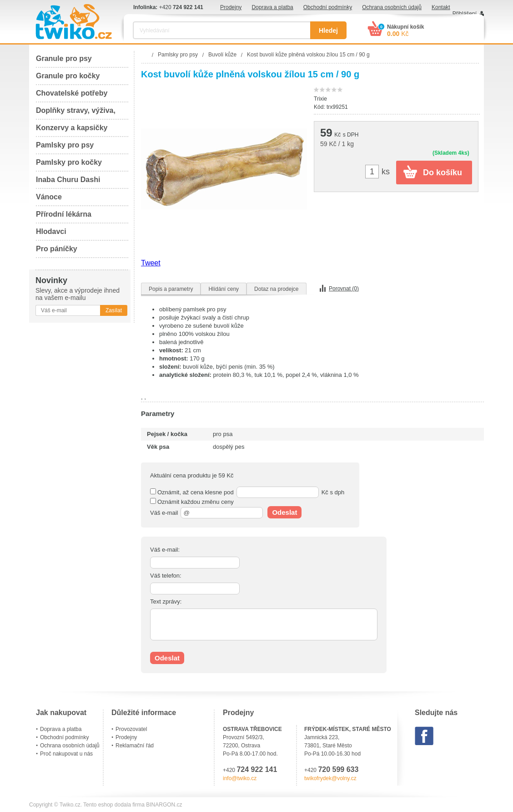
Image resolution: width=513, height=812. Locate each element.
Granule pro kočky (68, 76)
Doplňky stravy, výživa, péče (76, 113)
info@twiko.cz (240, 778)
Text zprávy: (166, 601)
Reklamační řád (135, 746)
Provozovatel (131, 729)
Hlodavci (51, 231)
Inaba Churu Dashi (68, 180)
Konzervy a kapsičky (72, 128)
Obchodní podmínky (328, 7)
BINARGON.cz (164, 805)
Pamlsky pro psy (65, 145)
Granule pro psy (64, 58)
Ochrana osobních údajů (392, 7)
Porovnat (344, 289)
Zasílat (114, 310)
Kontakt (441, 7)
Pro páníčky (57, 249)
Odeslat (284, 512)
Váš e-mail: (165, 550)
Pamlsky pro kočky (69, 162)
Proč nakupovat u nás (66, 754)
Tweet (151, 263)
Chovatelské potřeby (72, 93)
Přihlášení (465, 14)
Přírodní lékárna (64, 214)
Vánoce (49, 197)
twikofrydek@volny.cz (330, 778)
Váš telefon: (166, 576)
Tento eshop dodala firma (114, 805)
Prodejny (231, 7)
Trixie (320, 99)
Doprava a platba (272, 7)
